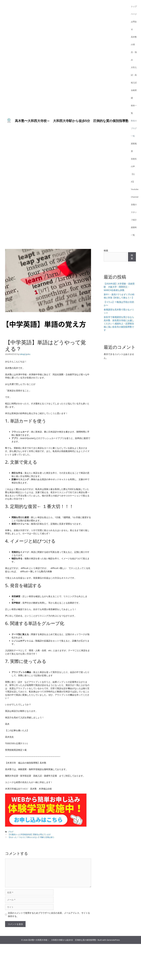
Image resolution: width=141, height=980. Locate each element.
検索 (106, 250)
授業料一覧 (134, 231)
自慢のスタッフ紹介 (134, 212)
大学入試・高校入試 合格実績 (135, 83)
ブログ (11, 832)
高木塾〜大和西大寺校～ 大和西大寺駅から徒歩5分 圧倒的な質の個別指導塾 (72, 121)
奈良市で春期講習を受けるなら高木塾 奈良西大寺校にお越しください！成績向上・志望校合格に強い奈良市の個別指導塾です (119, 324)
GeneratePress (113, 940)
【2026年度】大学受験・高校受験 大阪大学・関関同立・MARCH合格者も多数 (119, 287)
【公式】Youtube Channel (135, 185)
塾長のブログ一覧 (134, 128)
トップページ (134, 10)
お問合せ (134, 25)
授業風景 (134, 147)
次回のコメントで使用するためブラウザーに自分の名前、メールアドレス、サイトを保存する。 (49, 915)
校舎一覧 (134, 109)
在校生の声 (134, 163)
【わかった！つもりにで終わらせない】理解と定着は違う (31, 837)
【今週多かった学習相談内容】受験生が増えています (29, 834)
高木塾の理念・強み (134, 48)
